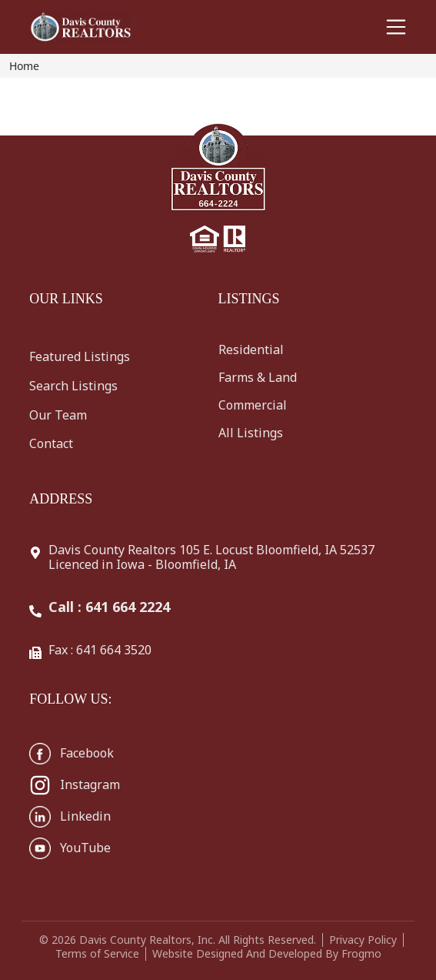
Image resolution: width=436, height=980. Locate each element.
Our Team (58, 415)
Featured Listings (80, 356)
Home (24, 66)
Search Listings (73, 386)
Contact (51, 443)
